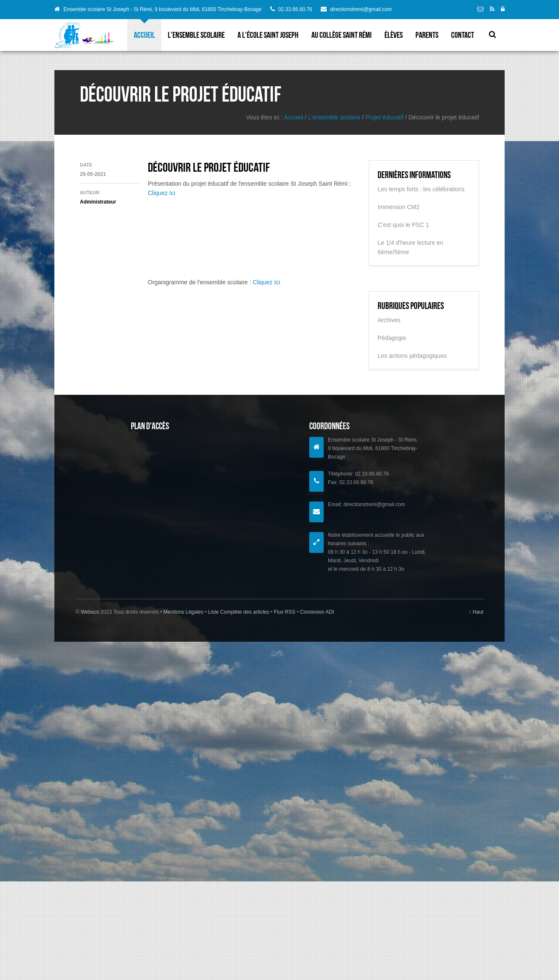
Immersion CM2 (399, 207)
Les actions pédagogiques (412, 356)
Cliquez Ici (162, 193)
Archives (389, 320)
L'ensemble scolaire (196, 35)
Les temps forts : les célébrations (421, 189)
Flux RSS (284, 612)
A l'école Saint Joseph (268, 35)
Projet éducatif (384, 117)
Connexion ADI (316, 612)
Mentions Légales (184, 612)
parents (427, 35)
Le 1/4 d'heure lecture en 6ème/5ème (410, 247)
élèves (394, 35)
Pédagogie (392, 338)
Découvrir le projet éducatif (209, 167)
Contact (463, 35)
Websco (90, 612)
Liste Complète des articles (239, 612)
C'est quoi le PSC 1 (403, 225)
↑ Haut (476, 612)
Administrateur (98, 202)
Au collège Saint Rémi (342, 35)
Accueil (144, 35)
